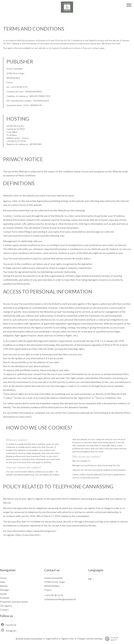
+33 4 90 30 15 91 (54, 595)
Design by (111, 639)
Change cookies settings (90, 638)
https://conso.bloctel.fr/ (28, 535)
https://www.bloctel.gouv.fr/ (41, 531)
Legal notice (52, 638)
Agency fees (68, 638)
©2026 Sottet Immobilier (29, 639)
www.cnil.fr (25, 417)
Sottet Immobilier (54, 578)
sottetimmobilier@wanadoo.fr (60, 599)
